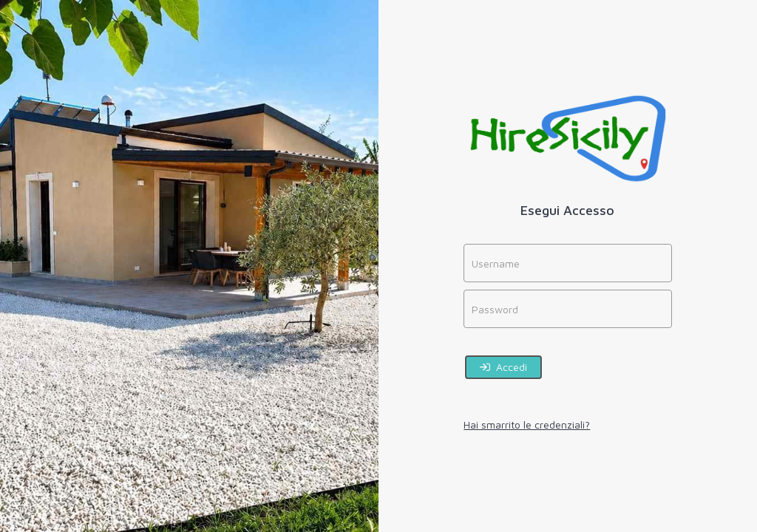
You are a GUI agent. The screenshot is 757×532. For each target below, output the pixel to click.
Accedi (503, 367)
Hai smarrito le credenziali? (527, 424)
